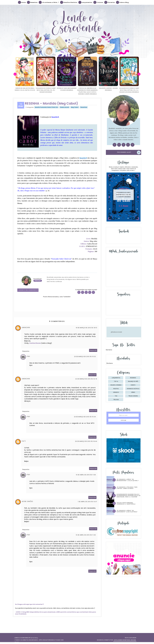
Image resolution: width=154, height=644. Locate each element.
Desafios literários (69, 2)
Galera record (64, 107)
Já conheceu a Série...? (49, 2)
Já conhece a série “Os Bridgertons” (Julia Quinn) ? (128, 480)
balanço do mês (133, 381)
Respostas (26, 351)
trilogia (116, 400)
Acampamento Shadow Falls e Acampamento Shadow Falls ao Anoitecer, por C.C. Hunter (128, 496)
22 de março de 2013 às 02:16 (86, 379)
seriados (116, 392)
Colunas (98, 2)
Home (22, 2)
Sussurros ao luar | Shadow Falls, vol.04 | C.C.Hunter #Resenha (124, 195)
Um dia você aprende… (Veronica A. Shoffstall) (126, 503)
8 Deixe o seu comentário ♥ (28, 290)
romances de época (133, 389)
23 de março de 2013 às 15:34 (85, 417)
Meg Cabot (75, 107)
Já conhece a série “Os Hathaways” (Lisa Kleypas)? (127, 511)
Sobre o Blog (122, 2)
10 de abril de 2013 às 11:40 (86, 535)
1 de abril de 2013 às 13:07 (87, 502)
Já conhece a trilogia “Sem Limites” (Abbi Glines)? (127, 488)
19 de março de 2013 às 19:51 (86, 328)
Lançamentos (85, 2)
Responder (93, 350)
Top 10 (116, 381)
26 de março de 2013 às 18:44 (86, 441)
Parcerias (110, 2)
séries (133, 392)
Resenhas (32, 2)
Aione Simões (27, 501)
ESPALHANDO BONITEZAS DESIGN (125, 640)
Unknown (26, 328)
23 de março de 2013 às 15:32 (85, 357)
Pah (28, 356)
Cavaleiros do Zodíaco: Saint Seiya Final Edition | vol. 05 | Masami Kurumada (50, 90)
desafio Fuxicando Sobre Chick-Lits (46, 107)
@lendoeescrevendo (116, 332)
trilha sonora (133, 396)
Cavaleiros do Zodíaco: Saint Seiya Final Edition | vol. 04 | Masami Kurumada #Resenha (133, 90)
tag (116, 396)
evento (133, 385)
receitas (116, 389)
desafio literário (116, 385)
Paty (24, 441)
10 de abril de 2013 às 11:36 (86, 475)
